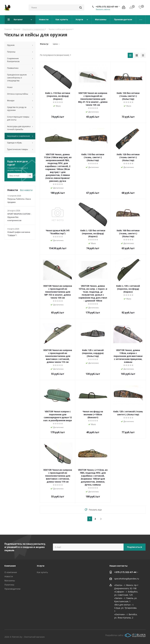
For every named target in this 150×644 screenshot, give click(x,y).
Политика (9, 585)
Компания (10, 566)
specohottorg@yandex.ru (127, 579)
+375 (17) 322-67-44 (107, 7)
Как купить (42, 572)
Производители (12, 589)
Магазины (10, 581)
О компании (11, 572)
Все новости (26, 190)
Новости (9, 576)
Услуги (41, 566)
